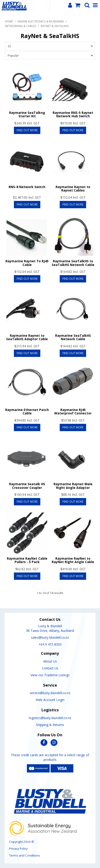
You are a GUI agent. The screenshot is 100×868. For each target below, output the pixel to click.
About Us (50, 661)
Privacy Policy (18, 849)
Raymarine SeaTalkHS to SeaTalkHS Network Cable (73, 263)
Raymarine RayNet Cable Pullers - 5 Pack (27, 560)
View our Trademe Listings (50, 675)
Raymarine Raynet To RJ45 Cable (27, 263)
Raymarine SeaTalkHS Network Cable (73, 337)
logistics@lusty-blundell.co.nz (50, 718)
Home (9, 21)
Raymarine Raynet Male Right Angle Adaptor (73, 486)
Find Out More (27, 130)
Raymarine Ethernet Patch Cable (27, 411)
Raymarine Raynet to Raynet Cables (73, 189)
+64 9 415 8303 (50, 644)
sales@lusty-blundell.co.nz (50, 637)
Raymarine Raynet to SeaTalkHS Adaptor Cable (27, 337)
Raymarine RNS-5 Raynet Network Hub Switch (73, 114)
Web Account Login (50, 700)
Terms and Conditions (25, 855)
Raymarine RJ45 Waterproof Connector (73, 411)
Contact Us (50, 668)
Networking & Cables (21, 26)
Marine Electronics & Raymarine (41, 21)
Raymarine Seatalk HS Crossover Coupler (27, 486)
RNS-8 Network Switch (27, 187)
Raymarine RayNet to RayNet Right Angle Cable (73, 560)
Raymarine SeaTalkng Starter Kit (27, 114)
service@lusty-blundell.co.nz (50, 693)
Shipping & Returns (50, 725)
